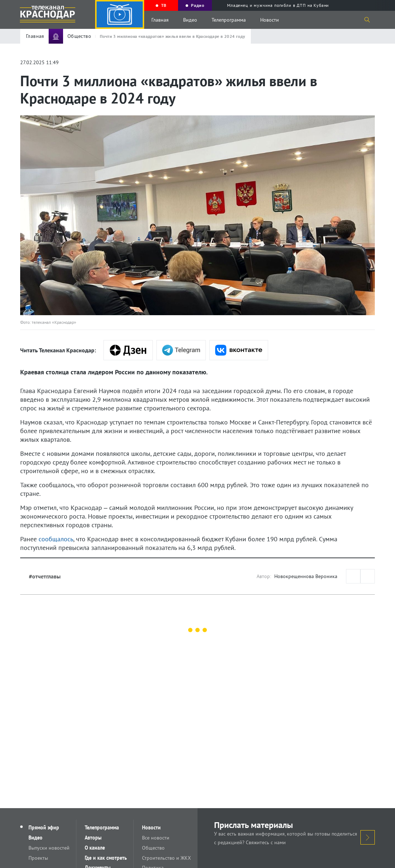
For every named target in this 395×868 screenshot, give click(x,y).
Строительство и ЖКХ (167, 858)
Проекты (39, 858)
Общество (154, 848)
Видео (190, 20)
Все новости (156, 838)
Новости (270, 20)
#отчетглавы (45, 576)
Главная (160, 20)
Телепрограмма (229, 20)
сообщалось (56, 539)
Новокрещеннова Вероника (306, 576)
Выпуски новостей (49, 848)
